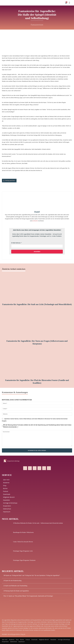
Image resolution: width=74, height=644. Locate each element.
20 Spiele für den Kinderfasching (12, 581)
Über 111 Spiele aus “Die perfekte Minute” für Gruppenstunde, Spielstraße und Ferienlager (28, 596)
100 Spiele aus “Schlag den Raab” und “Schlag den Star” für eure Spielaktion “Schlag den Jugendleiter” (32, 575)
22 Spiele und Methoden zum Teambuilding (15, 586)
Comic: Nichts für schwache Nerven (23, 542)
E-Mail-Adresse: (16, 243)
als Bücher (35, 221)
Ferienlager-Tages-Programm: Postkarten (24, 560)
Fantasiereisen (37, 25)
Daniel (37, 212)
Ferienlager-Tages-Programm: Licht (23, 551)
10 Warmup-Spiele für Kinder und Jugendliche (16, 591)
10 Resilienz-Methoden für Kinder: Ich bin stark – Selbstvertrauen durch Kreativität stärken (38, 523)
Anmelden (37, 252)
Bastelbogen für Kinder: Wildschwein (23, 532)
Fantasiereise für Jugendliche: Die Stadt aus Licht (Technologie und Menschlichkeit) (37, 304)
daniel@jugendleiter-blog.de (16, 634)
